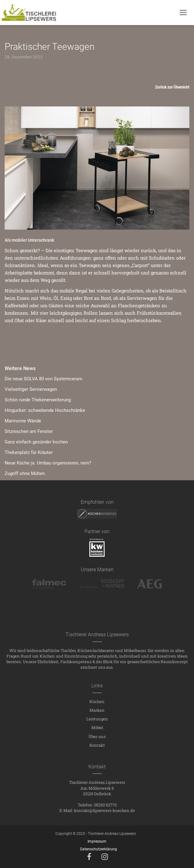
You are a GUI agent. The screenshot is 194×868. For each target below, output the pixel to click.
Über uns (97, 736)
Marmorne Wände (23, 421)
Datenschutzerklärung (99, 849)
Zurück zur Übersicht (172, 87)
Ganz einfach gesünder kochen (36, 442)
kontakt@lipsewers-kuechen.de (104, 810)
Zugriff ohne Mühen (25, 473)
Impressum (97, 841)
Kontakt (97, 745)
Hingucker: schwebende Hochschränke (45, 410)
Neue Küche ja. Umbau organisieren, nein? (48, 463)
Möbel (97, 728)
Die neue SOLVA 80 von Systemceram (43, 379)
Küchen (97, 702)
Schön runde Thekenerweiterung (38, 400)
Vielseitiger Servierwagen (31, 389)
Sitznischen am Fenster (29, 431)
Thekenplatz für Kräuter (29, 452)
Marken (97, 710)
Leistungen (97, 719)
